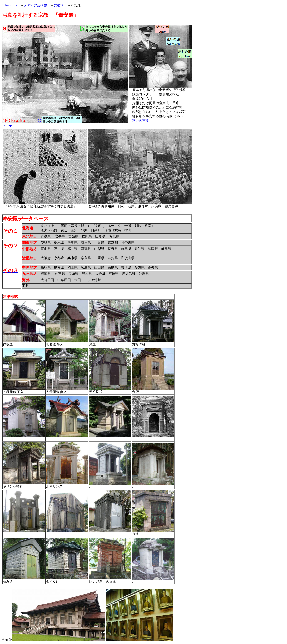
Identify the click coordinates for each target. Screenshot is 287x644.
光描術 (59, 5)
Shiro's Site (9, 5)
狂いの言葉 (141, 121)
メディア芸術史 (35, 5)
